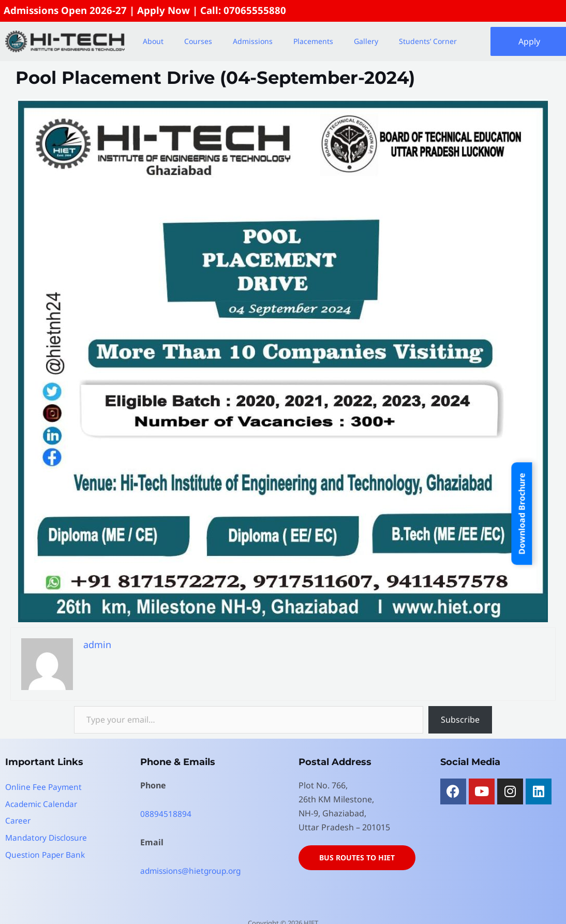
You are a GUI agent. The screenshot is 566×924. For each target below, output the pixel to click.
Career (18, 820)
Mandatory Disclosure (49, 837)
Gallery (366, 42)
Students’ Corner (428, 42)
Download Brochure (522, 514)
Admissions (253, 42)
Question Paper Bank (47, 854)
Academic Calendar (43, 804)
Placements (313, 42)
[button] (156, 42)
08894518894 (166, 814)
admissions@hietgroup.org (194, 871)
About (153, 42)
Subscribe (460, 720)
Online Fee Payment (44, 787)
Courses (198, 42)
